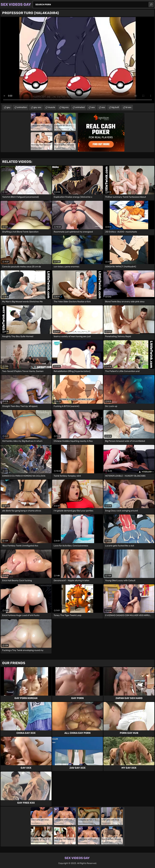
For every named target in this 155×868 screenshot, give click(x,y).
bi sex (129, 107)
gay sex (37, 107)
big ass (65, 107)
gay (9, 107)
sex (93, 107)
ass (103, 107)
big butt (115, 107)
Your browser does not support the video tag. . (77, 60)
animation (22, 107)
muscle (52, 107)
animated (80, 107)
